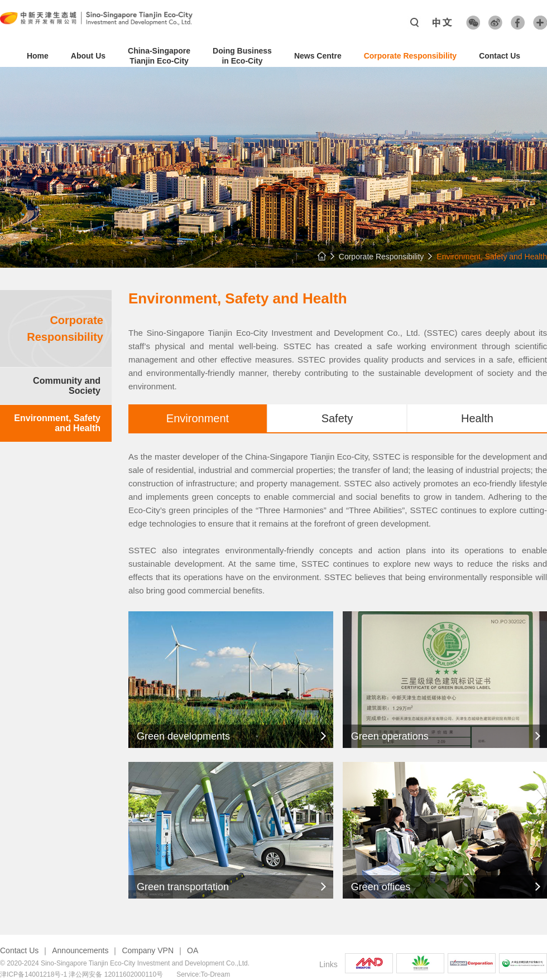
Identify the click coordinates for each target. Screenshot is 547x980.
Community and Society (67, 386)
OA (193, 950)
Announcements (80, 950)
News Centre (318, 56)
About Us (88, 56)
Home (38, 56)
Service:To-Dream (203, 974)
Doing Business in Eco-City (242, 56)
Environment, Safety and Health (57, 423)
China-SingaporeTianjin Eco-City (159, 56)
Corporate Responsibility (410, 56)
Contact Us (500, 56)
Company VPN (148, 950)
